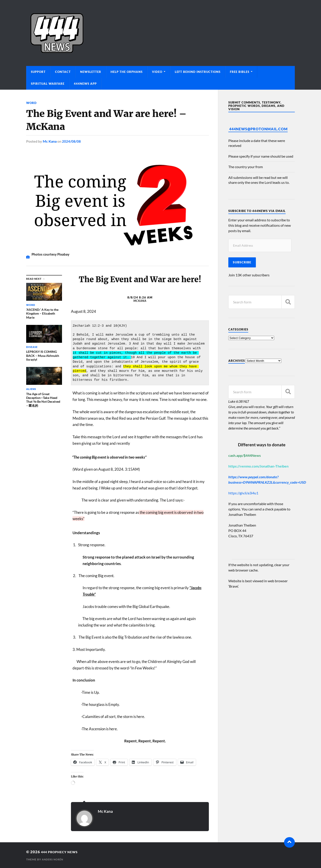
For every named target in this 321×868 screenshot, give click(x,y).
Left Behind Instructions (198, 72)
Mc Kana (50, 141)
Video (157, 72)
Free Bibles (240, 72)
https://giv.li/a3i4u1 (243, 493)
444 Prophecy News (63, 852)
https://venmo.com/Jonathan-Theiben (258, 466)
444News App (85, 84)
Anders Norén (54, 859)
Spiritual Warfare (48, 84)
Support (38, 72)
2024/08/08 (71, 141)
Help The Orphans (127, 72)
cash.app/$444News (245, 455)
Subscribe (242, 262)
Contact (63, 72)
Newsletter (91, 72)
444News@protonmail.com (258, 129)
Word (32, 103)
